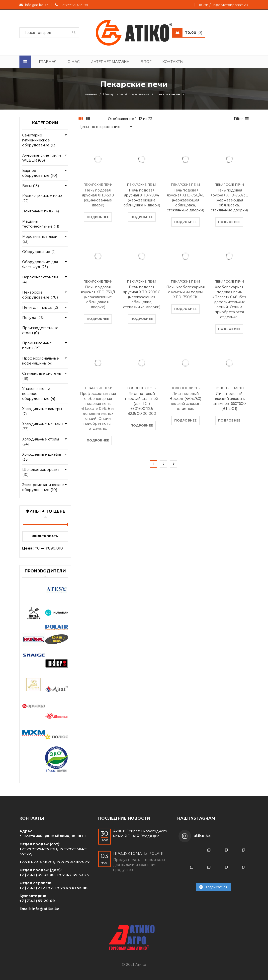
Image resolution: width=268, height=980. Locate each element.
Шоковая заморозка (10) (41, 472)
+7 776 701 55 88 (71, 888)
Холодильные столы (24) (41, 442)
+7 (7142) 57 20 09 (37, 901)
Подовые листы (142, 388)
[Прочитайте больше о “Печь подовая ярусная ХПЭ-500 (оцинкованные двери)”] (98, 217)
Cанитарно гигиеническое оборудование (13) (39, 140)
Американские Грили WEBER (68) (42, 158)
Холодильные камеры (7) (42, 411)
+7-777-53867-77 (73, 862)
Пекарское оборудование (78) (40, 295)
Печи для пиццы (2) (40, 307)
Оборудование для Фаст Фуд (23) (40, 264)
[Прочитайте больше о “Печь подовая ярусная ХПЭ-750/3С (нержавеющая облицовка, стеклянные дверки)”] (229, 222)
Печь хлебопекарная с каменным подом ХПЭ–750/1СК (186, 292)
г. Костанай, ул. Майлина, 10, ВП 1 (53, 836)
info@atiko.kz (45, 909)
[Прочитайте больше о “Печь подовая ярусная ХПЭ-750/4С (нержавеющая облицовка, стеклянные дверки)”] (185, 222)
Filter (238, 119)
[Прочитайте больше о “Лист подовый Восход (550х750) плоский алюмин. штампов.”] (185, 421)
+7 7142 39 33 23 (73, 875)
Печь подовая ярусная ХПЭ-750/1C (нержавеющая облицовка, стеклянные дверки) (142, 297)
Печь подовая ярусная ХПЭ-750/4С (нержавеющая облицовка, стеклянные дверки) (186, 200)
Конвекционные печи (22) (42, 198)
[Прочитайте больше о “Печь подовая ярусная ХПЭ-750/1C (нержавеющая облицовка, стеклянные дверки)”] (142, 319)
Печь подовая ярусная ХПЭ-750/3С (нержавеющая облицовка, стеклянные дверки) (229, 200)
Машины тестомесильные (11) (41, 224)
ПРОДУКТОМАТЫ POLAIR (138, 854)
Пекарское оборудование (127, 94)
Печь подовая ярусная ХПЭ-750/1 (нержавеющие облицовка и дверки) (98, 297)
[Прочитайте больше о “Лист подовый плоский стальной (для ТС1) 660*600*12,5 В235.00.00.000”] (142, 426)
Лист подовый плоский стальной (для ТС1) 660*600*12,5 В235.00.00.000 (142, 404)
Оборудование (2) (39, 252)
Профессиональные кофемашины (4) (41, 361)
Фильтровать (45, 536)
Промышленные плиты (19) (37, 346)
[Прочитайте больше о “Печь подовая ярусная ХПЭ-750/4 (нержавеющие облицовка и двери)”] (142, 217)
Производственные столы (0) (40, 330)
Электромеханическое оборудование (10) (43, 487)
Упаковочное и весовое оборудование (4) (39, 394)
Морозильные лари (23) (40, 239)
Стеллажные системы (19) (42, 376)
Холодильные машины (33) (43, 427)
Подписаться (214, 887)
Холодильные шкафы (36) (42, 457)
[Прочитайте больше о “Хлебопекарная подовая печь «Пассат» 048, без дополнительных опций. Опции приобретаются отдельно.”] (229, 329)
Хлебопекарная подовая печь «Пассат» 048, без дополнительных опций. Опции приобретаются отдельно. (229, 302)
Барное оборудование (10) (40, 173)
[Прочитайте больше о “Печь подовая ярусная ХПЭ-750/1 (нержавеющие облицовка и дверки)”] (98, 319)
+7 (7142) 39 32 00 (37, 875)
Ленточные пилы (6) (41, 211)
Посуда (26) (33, 318)
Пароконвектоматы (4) (40, 280)
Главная (90, 94)
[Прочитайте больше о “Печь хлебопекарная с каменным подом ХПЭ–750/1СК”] (185, 309)
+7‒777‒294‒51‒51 (74, 5)
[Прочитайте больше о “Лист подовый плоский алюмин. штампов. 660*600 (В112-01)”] (229, 421)
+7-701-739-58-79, (37, 862)
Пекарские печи (98, 185)
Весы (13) (31, 186)
